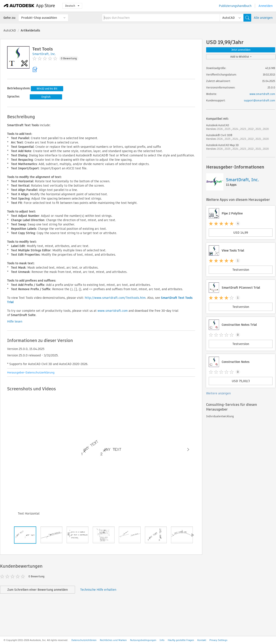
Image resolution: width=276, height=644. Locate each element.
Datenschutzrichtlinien (84, 640)
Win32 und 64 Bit (47, 89)
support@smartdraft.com (260, 100)
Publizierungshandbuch (235, 6)
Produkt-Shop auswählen (39, 18)
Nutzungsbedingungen (143, 640)
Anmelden (266, 6)
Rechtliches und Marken (113, 640)
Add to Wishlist (241, 57)
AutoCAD (10, 30)
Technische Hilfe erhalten (98, 590)
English (46, 97)
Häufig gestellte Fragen (181, 640)
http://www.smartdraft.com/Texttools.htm (115, 298)
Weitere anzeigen (218, 393)
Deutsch (72, 6)
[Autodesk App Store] (29, 6)
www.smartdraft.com (113, 311)
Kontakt (202, 640)
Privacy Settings (218, 640)
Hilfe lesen (15, 321)
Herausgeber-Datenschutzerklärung (31, 372)
